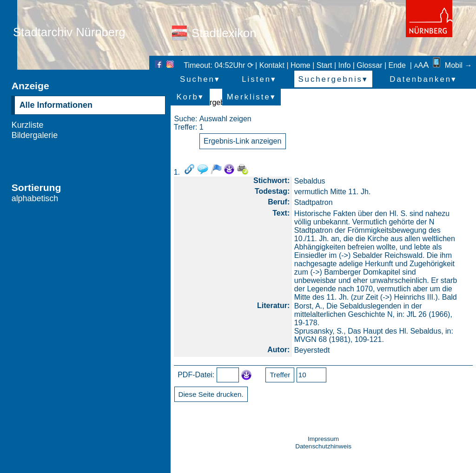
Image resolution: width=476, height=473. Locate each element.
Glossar (369, 65)
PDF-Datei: (196, 375)
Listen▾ (259, 79)
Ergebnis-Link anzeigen (242, 141)
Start (324, 65)
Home (301, 65)
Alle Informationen (56, 105)
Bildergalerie (35, 135)
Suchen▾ (200, 79)
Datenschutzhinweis (323, 446)
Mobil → (452, 65)
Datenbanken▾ (423, 79)
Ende (397, 65)
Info (345, 65)
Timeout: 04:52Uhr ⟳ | (221, 65)
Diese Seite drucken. (211, 394)
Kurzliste (28, 125)
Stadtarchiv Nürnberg (69, 32)
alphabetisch (35, 198)
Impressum (323, 439)
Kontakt (272, 65)
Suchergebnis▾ (333, 79)
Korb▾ (190, 97)
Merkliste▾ (251, 97)
